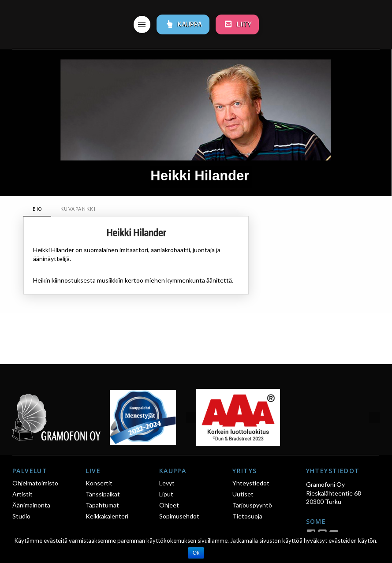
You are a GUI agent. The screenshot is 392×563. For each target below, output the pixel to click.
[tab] (37, 209)
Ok (196, 553)
